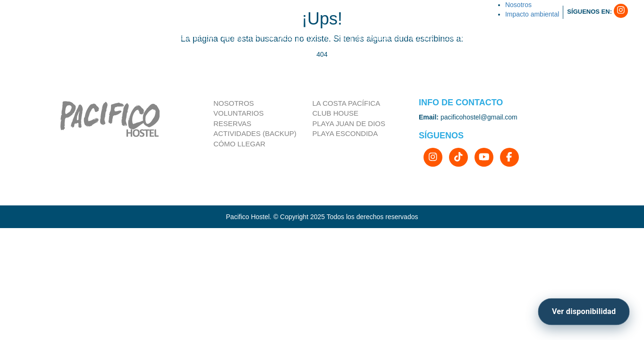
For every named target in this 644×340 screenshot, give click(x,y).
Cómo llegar (239, 144)
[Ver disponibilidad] (584, 312)
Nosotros (234, 103)
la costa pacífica (347, 103)
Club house (336, 113)
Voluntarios (238, 113)
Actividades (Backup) (255, 133)
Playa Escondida (345, 133)
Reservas (232, 123)
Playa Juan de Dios (349, 123)
